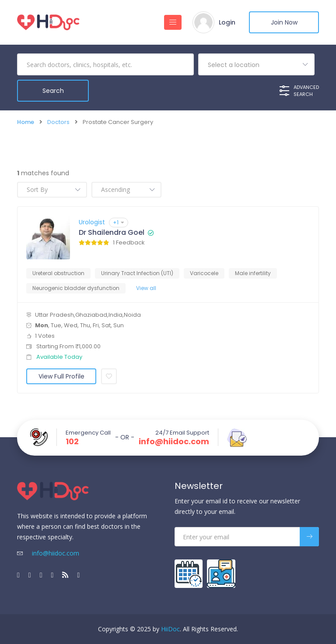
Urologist (92, 222)
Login (227, 22)
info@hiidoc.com (174, 442)
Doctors (58, 122)
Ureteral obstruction (58, 273)
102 (72, 442)
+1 (119, 222)
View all (146, 288)
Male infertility (253, 273)
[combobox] (256, 64)
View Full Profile (61, 376)
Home (26, 122)
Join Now (284, 22)
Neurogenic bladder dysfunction (76, 288)
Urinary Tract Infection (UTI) (137, 273)
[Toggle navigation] (173, 22)
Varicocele (204, 273)
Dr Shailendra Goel (112, 233)
